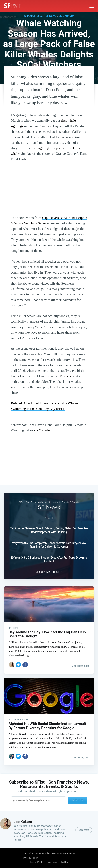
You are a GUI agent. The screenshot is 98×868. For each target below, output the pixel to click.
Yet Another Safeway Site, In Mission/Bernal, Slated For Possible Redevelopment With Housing (49, 529)
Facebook (52, 862)
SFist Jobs (44, 853)
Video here (67, 376)
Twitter (64, 862)
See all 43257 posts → (49, 570)
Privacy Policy (31, 858)
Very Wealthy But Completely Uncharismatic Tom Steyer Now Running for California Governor (49, 543)
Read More (84, 830)
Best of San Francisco (63, 853)
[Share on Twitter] (18, 663)
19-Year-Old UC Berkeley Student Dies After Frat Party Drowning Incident (49, 558)
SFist (26, 853)
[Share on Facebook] (25, 663)
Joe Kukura (67, 16)
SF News (51, 16)
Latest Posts (37, 862)
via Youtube (42, 430)
